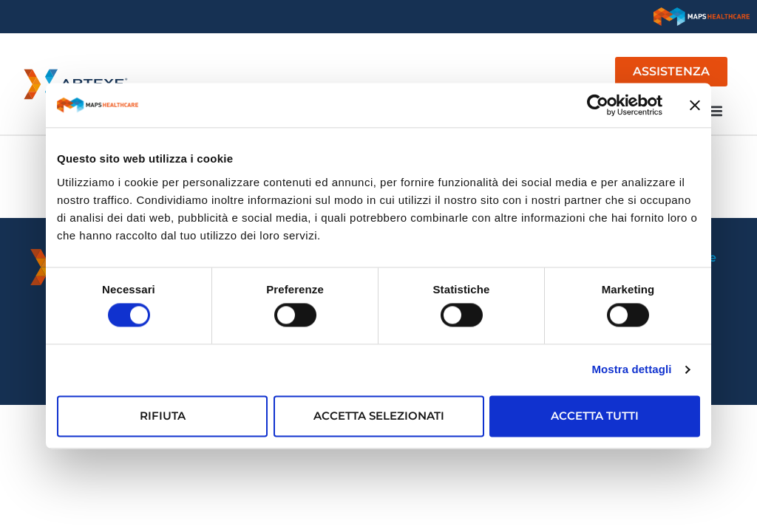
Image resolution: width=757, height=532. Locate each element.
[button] (715, 110)
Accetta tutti (595, 416)
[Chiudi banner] (695, 105)
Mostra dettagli (631, 370)
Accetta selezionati (379, 416)
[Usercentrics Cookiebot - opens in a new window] (598, 105)
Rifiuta (163, 416)
